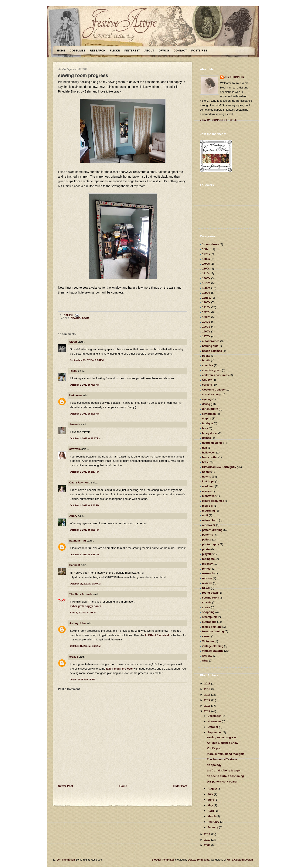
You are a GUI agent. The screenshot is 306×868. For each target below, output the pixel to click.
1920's (206, 312)
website (207, 656)
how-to (207, 477)
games (206, 438)
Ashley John (77, 623)
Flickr (115, 51)
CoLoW (207, 380)
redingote (208, 559)
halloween (209, 453)
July (211, 794)
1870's (206, 283)
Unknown (76, 395)
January (213, 827)
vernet (206, 636)
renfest (207, 569)
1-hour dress (210, 244)
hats (205, 462)
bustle (206, 360)
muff (205, 515)
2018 (208, 683)
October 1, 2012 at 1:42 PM (85, 505)
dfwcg (206, 404)
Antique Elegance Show (222, 743)
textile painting (212, 627)
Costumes (78, 51)
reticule (207, 578)
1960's (206, 331)
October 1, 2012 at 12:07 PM (85, 438)
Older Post (180, 786)
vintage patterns (213, 651)
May (211, 805)
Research (98, 51)
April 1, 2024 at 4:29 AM (83, 613)
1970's (206, 336)
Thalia (73, 371)
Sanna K (75, 565)
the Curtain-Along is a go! (224, 770)
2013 (208, 706)
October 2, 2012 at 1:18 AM (85, 554)
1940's (206, 322)
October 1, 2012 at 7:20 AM (85, 385)
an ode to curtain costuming (225, 776)
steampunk (209, 617)
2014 (208, 700)
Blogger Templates (163, 860)
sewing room (80, 318)
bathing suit (210, 346)
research (208, 573)
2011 (208, 834)
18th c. (206, 298)
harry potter (210, 457)
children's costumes (215, 375)
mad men (208, 486)
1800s (206, 269)
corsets (207, 385)
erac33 (74, 657)
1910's (206, 307)
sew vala (75, 449)
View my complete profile (218, 120)
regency (207, 564)
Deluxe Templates (199, 860)
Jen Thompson (234, 77)
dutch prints (210, 409)
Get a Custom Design (240, 860)
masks (206, 491)
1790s (206, 264)
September (215, 732)
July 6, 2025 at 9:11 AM (82, 680)
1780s (206, 259)
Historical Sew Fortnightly (219, 467)
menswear (209, 496)
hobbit (206, 472)
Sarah (73, 342)
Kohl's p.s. (214, 748)
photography (210, 544)
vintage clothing (213, 646)
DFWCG (164, 51)
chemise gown (212, 370)
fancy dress (210, 433)
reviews (207, 583)
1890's (206, 293)
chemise (208, 365)
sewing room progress (83, 75)
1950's (206, 327)
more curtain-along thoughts (226, 754)
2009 (208, 845)
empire (207, 418)
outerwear (209, 525)
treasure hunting (213, 631)
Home (61, 51)
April (211, 811)
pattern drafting (212, 530)
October (213, 727)
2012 (208, 711)
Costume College (213, 390)
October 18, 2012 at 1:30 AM (85, 584)
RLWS (206, 588)
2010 (208, 840)
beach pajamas (212, 351)
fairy (205, 428)
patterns (208, 535)
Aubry (73, 516)
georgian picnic (212, 443)
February (214, 822)
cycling (207, 399)
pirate (206, 549)
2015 (208, 695)
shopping (208, 612)
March (212, 816)
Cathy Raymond (80, 482)
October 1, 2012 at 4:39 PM (85, 530)
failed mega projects (119, 669)
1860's (206, 278)
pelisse (207, 539)
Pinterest (132, 51)
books (206, 356)
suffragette (209, 622)
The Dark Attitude (81, 594)
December (215, 716)
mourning (208, 511)
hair (205, 448)
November (215, 721)
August (213, 789)
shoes (206, 607)
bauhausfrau (78, 541)
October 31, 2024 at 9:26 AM (85, 646)
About (149, 51)
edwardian (209, 414)
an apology (214, 765)
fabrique (208, 423)
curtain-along (211, 394)
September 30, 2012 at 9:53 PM (87, 360)
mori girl (208, 506)
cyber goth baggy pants (86, 606)
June (211, 800)
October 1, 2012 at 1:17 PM (85, 472)
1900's (206, 302)
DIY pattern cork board (222, 782)
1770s (206, 254)
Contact (180, 51)
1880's (206, 288)
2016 (208, 689)
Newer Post (66, 786)
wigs (205, 661)
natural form (210, 520)
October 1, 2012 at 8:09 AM (85, 414)
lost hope (208, 481)
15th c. (206, 249)
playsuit (207, 554)
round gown (210, 593)
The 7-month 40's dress (222, 759)
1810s (206, 273)
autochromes (211, 341)
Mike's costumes (213, 501)
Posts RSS (199, 51)
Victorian (208, 641)
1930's (206, 317)
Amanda (75, 424)
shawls (207, 602)
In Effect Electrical (157, 635)
